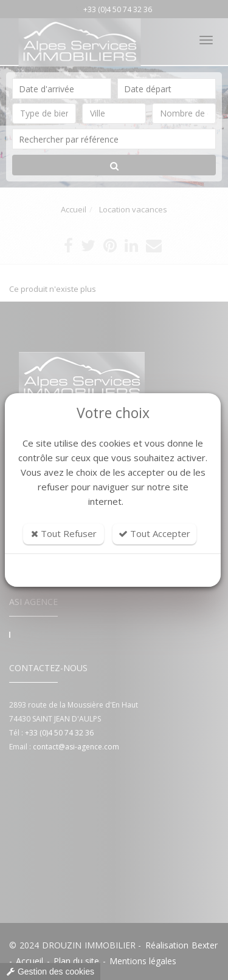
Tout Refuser (64, 533)
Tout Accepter (154, 533)
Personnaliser (113, 570)
